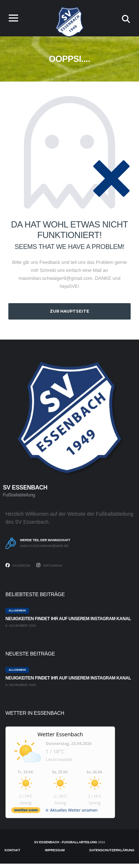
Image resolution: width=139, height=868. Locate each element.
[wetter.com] (26, 811)
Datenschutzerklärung (112, 850)
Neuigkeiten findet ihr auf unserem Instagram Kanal (68, 619)
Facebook (18, 565)
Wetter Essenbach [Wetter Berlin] (60, 734)
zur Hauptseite (69, 311)
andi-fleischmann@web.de (44, 546)
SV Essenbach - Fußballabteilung (66, 842)
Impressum (55, 850)
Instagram (49, 565)
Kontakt (13, 850)
